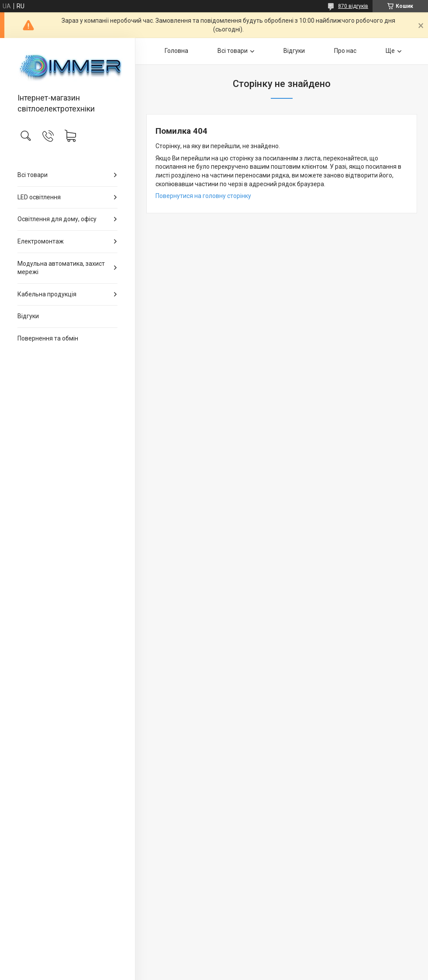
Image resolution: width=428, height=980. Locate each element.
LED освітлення (39, 197)
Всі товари (33, 175)
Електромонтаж (41, 241)
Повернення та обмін (48, 338)
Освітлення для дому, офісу (57, 219)
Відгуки (28, 316)
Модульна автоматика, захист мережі (61, 268)
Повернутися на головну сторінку (203, 196)
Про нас (345, 51)
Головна (176, 51)
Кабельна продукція (47, 294)
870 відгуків (353, 6)
